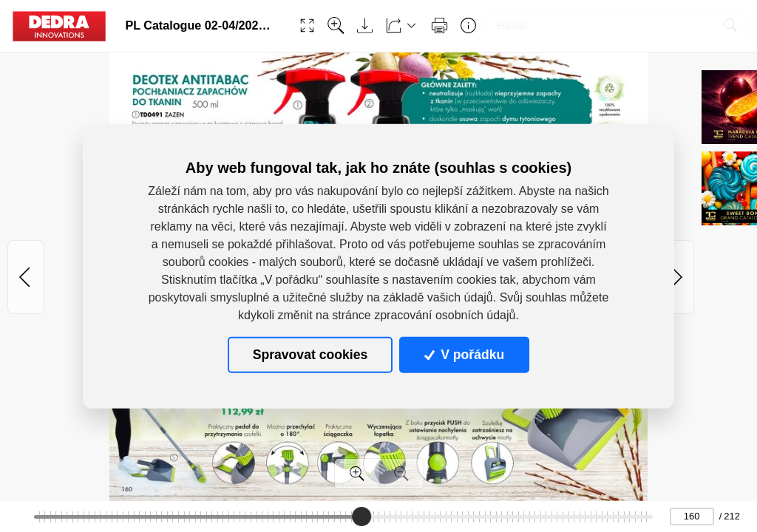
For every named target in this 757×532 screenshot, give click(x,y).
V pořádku (464, 355)
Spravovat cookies (310, 355)
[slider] (361, 516)
